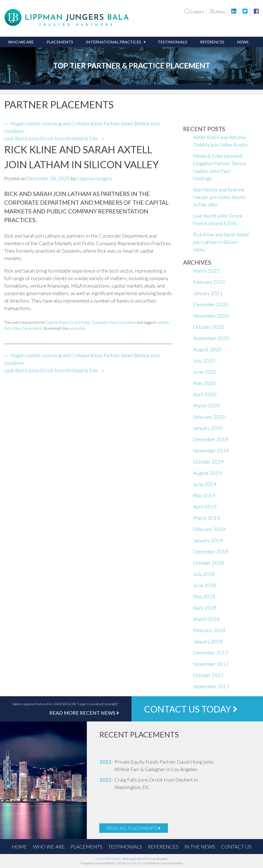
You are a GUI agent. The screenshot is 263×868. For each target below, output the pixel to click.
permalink (77, 328)
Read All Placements (134, 828)
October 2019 (208, 462)
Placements (60, 42)
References (212, 42)
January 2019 (208, 540)
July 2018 (204, 574)
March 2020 (206, 405)
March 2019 (206, 518)
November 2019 (211, 450)
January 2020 (208, 428)
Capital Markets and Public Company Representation (91, 322)
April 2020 (205, 394)
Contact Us (236, 847)
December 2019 (211, 439)
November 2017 (211, 664)
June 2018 (205, 585)
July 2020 (204, 360)
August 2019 (207, 473)
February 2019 (209, 529)
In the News (200, 847)
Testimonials (172, 42)
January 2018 (208, 641)
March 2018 (206, 619)
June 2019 (205, 484)
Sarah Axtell (32, 328)
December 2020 (211, 304)
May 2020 (204, 383)
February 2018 (209, 630)
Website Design (137, 863)
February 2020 (209, 417)
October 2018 (208, 563)
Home (19, 847)
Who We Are (21, 42)
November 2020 (211, 316)
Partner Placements (108, 859)
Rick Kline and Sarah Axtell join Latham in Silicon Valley (221, 242)
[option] (162, 765)
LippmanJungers (95, 178)
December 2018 (211, 551)
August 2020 (207, 349)
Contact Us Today (191, 709)
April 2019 (205, 507)
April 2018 (205, 608)
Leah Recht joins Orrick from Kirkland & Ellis (54, 138)
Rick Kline (12, 328)
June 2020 (205, 372)
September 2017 (211, 686)
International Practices (113, 42)
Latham (162, 322)
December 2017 (211, 653)
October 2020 (208, 327)
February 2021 (209, 282)
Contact (194, 11)
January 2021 (208, 293)
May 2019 (204, 495)
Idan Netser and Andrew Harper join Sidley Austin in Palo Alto (220, 197)
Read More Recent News (84, 713)
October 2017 (208, 675)
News (218, 11)
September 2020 (211, 338)
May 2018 (204, 596)
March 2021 (206, 271)
